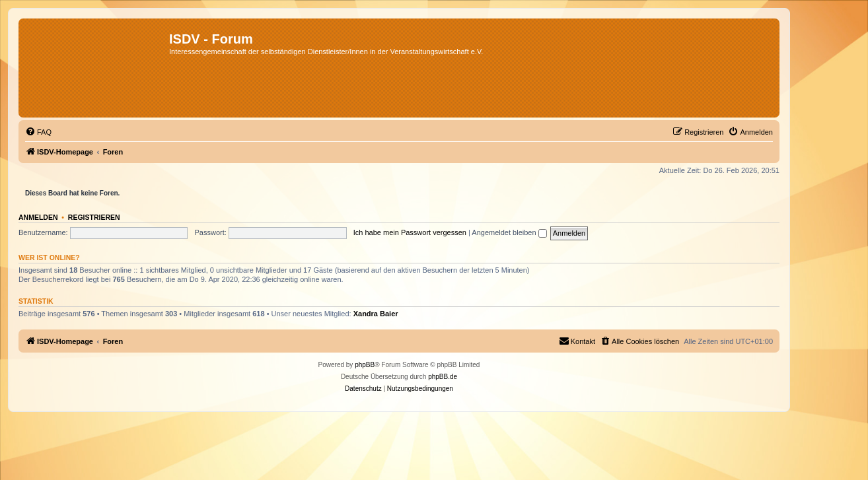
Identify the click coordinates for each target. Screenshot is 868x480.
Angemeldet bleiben (509, 232)
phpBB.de (443, 377)
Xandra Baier (376, 314)
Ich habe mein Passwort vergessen (410, 232)
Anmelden (38, 217)
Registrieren (94, 217)
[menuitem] (38, 132)
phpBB (365, 365)
